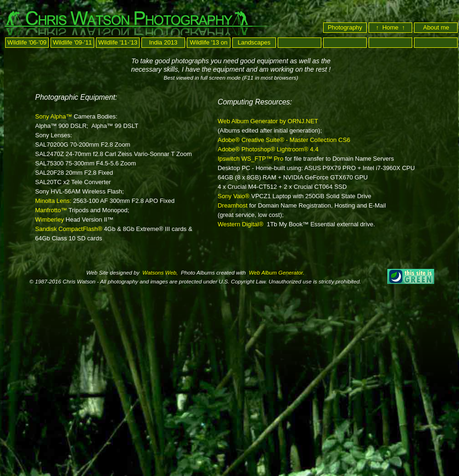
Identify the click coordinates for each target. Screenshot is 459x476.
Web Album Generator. (276, 272)
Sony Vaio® (234, 196)
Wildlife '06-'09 (27, 42)
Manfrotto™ (51, 210)
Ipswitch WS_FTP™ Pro (251, 159)
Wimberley (49, 219)
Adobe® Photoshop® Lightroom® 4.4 (268, 149)
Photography (345, 27)
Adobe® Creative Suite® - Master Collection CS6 (284, 140)
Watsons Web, (159, 272)
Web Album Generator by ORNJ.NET (268, 121)
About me (437, 27)
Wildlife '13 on (209, 42)
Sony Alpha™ (54, 116)
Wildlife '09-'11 (73, 42)
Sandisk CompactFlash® (69, 229)
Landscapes (254, 42)
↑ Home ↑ (390, 27)
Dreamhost (233, 205)
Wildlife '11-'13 (118, 42)
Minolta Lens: (54, 201)
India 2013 (163, 42)
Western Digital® (241, 224)
